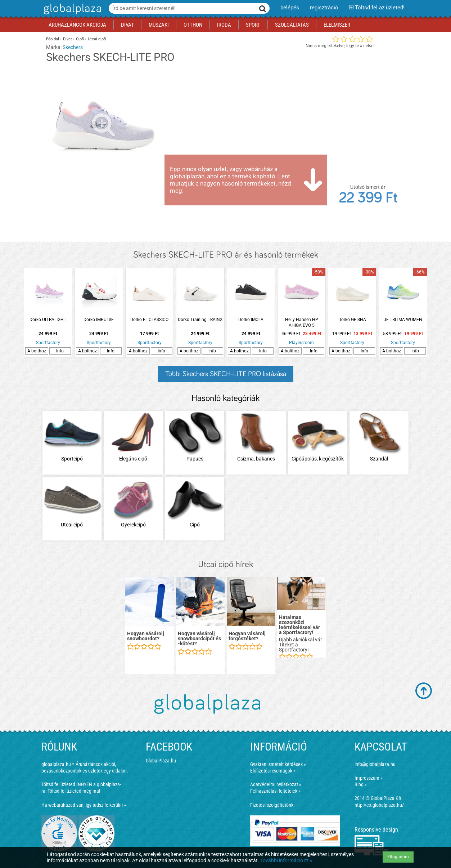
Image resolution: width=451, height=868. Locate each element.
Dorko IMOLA (251, 320)
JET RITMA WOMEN (403, 320)
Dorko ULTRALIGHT (48, 320)
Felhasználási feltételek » (275, 791)
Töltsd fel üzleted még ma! (74, 791)
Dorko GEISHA (352, 320)
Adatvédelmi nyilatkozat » (276, 784)
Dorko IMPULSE (99, 320)
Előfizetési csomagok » (273, 771)
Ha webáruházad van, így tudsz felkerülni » (84, 805)
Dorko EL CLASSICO (149, 320)
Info (60, 351)
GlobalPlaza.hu (161, 761)
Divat (67, 39)
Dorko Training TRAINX (200, 320)
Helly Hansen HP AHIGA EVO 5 (302, 322)
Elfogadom (398, 857)
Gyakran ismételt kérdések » (278, 764)
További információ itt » (286, 860)
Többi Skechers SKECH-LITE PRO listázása (226, 374)
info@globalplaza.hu (375, 764)
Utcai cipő (97, 39)
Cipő (80, 39)
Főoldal (53, 39)
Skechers (73, 47)
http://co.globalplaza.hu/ (379, 805)
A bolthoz (37, 351)
